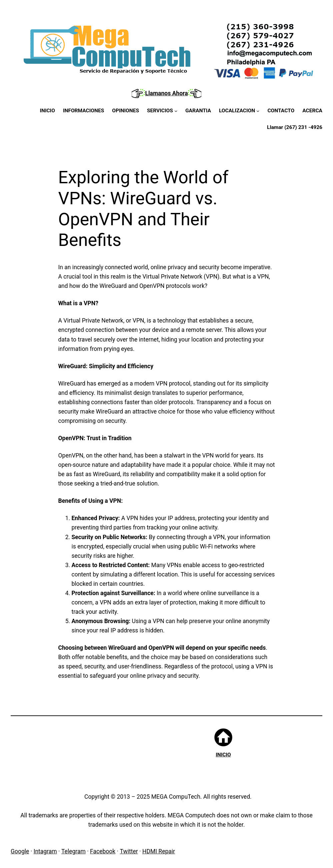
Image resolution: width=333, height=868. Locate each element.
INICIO (223, 755)
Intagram (45, 851)
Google (20, 851)
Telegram (73, 851)
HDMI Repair (159, 851)
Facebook (103, 851)
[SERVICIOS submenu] (162, 111)
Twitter (129, 851)
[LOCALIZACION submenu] (239, 111)
